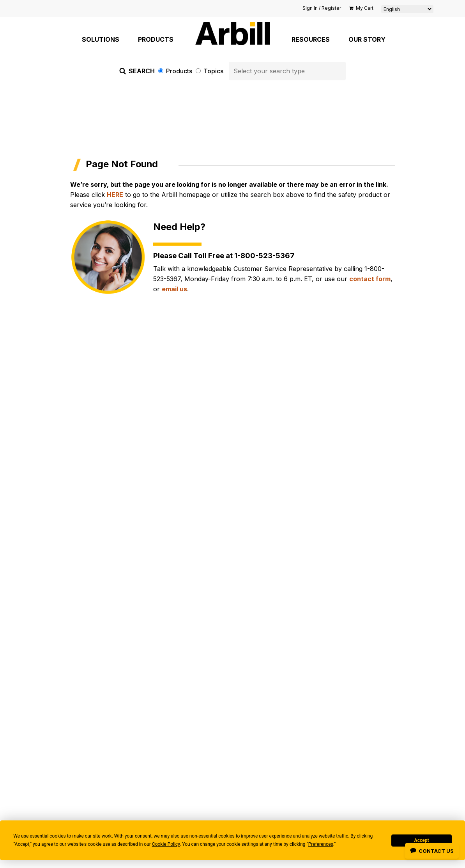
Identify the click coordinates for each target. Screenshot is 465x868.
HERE (115, 195)
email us (174, 289)
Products (176, 71)
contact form (370, 279)
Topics (210, 71)
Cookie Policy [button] (166, 844)
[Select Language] (407, 9)
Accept (422, 840)
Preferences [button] (321, 844)
